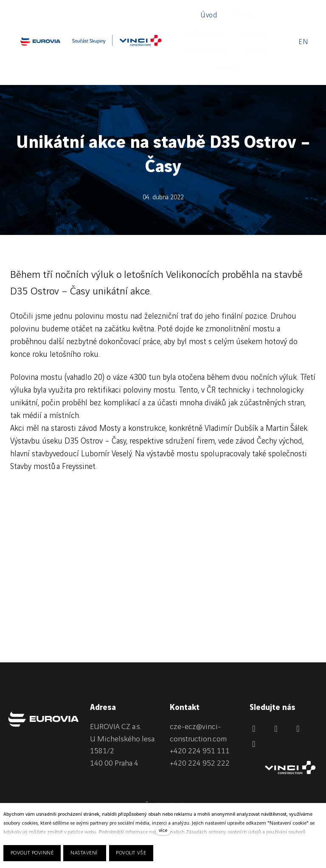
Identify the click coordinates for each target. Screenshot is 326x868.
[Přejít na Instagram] (298, 676)
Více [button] (244, 16)
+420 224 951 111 (200, 699)
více (163, 830)
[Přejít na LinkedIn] (254, 676)
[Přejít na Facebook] (276, 676)
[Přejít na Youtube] (254, 692)
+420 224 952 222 (200, 711)
